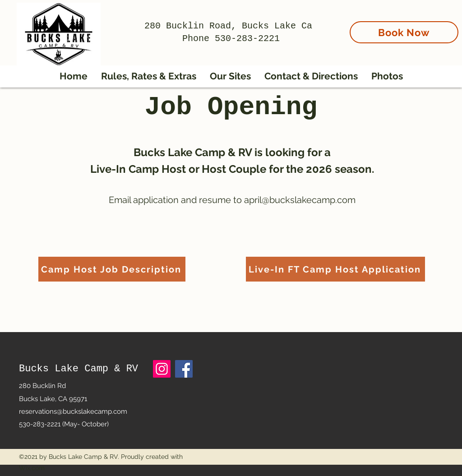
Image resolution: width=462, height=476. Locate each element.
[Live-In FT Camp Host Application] (335, 269)
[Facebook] (184, 369)
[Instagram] (162, 369)
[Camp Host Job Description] (112, 269)
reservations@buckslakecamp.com (73, 411)
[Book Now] (404, 32)
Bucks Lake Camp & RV (79, 369)
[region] (404, 49)
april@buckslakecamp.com (300, 200)
